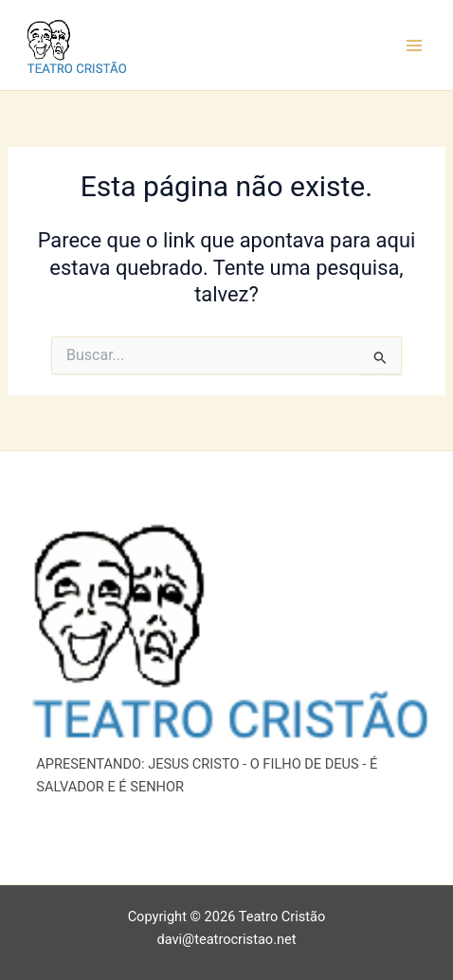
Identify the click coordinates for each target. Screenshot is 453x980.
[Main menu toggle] (414, 45)
